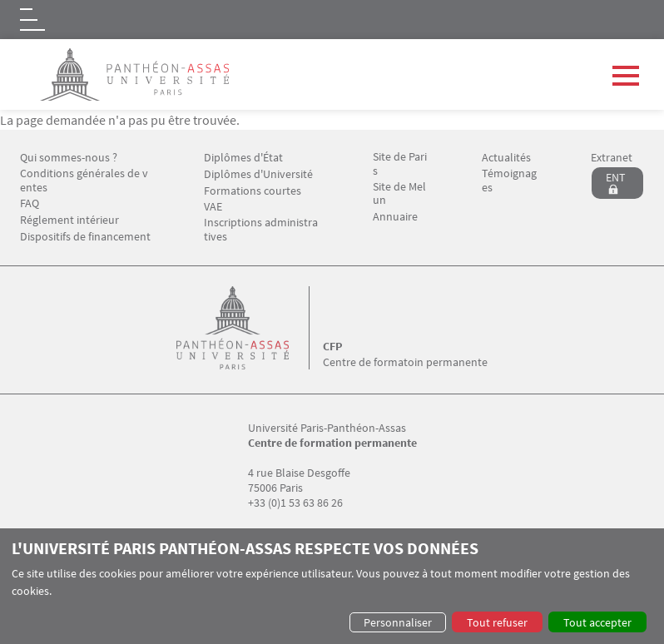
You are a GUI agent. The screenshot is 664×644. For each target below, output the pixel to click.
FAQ (30, 203)
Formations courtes (253, 191)
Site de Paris (400, 164)
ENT (616, 177)
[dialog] (332, 586)
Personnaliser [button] (398, 622)
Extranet (612, 158)
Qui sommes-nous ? (69, 158)
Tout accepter (597, 622)
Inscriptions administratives (261, 230)
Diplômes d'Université (258, 174)
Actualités (506, 158)
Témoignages (509, 181)
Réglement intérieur (69, 220)
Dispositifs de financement (85, 237)
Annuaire (395, 217)
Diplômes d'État (243, 158)
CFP (332, 346)
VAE (213, 207)
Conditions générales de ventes (84, 181)
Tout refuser (497, 622)
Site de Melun (399, 194)
